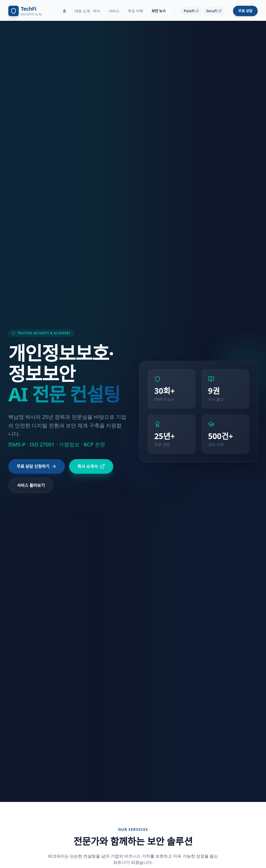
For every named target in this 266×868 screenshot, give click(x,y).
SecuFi (214, 11)
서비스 (114, 11)
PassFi (191, 11)
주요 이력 (136, 11)
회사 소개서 (91, 466)
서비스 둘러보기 (31, 485)
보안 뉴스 (159, 11)
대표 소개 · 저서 (87, 11)
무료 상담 (245, 11)
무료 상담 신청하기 (37, 466)
